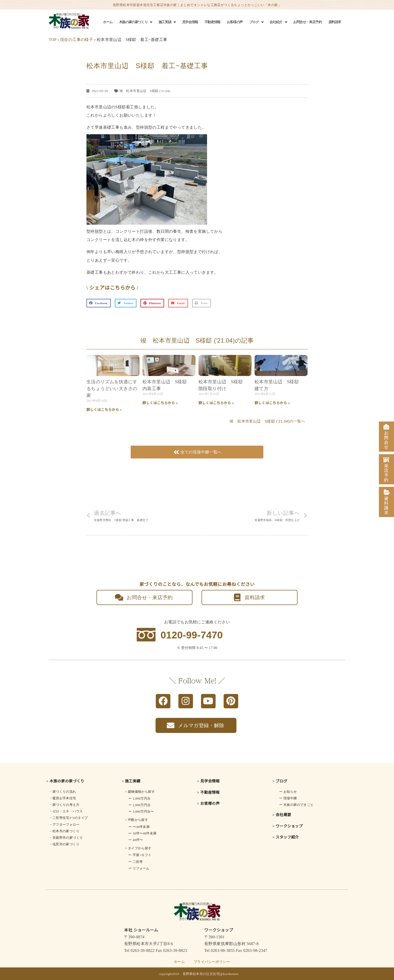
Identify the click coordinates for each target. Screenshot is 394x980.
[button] (99, 303)
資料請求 (335, 22)
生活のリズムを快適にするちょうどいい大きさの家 (112, 389)
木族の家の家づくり (136, 22)
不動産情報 (212, 22)
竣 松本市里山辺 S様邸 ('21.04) (145, 91)
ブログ (256, 22)
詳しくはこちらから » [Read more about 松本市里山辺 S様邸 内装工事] (160, 403)
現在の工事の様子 (77, 40)
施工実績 (167, 22)
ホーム (108, 22)
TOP (53, 40)
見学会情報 (190, 22)
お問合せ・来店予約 (307, 22)
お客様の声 (235, 22)
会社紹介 (278, 22)
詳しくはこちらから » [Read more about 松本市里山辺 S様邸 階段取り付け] (216, 403)
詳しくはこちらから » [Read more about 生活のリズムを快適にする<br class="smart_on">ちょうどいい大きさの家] (104, 410)
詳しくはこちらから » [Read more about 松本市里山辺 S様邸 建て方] (272, 403)
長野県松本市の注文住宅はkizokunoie (211, 974)
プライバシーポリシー (212, 962)
